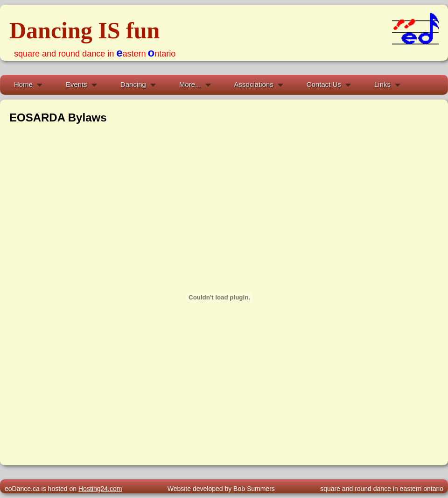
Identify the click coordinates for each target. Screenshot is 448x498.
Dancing (133, 84)
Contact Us (324, 84)
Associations (254, 84)
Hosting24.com (100, 489)
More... (190, 84)
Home (23, 84)
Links (382, 84)
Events (77, 84)
